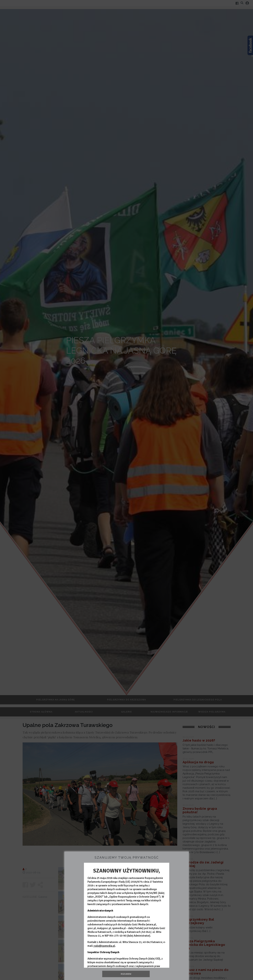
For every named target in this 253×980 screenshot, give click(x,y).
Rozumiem (126, 974)
